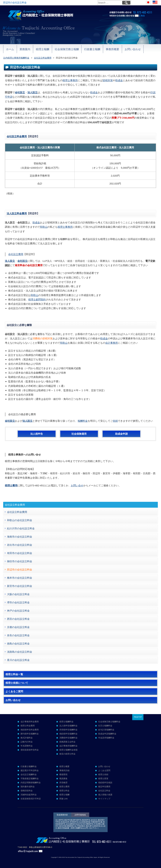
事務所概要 (99, 49)
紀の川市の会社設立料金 (21, 528)
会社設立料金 (104, 791)
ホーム (9, 49)
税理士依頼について (17, 683)
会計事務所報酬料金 (68, 746)
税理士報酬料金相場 (68, 750)
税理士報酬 (37, 49)
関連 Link (64, 799)
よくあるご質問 (14, 691)
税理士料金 (64, 791)
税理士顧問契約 (37, 299)
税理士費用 (64, 787)
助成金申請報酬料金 (107, 734)
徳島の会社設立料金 (18, 644)
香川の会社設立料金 (18, 660)
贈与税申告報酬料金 (30, 734)
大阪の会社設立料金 (18, 594)
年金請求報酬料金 (106, 738)
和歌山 (44, 227)
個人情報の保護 (105, 795)
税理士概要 (64, 766)
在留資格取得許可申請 (31, 799)
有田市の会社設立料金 (20, 553)
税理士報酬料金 (66, 722)
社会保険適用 (79, 434)
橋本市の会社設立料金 (20, 578)
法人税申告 (37, 434)
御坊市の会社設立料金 (20, 561)
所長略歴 (63, 783)
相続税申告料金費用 (30, 730)
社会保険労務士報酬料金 (109, 722)
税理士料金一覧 (14, 674)
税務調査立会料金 (67, 742)
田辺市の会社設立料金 (20, 570)
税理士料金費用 (28, 726)
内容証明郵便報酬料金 (31, 783)
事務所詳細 (64, 770)
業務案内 (22, 49)
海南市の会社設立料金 (20, 537)
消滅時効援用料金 (29, 795)
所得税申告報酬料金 (68, 730)
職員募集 (63, 779)
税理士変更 (103, 779)
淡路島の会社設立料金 (20, 652)
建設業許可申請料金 (30, 770)
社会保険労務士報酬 (59, 49)
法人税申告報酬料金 (68, 726)
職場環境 (63, 775)
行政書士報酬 (82, 49)
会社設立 (20, 92)
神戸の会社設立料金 (18, 611)
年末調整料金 (27, 746)
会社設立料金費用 (17, 136)
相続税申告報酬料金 (68, 734)
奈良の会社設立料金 (18, 635)
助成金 (119, 80)
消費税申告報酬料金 (68, 738)
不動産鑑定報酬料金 (30, 779)
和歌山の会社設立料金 (20, 520)
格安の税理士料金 (67, 754)
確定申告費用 (104, 787)
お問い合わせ (117, 49)
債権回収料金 (27, 791)
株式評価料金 (27, 738)
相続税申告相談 (105, 783)
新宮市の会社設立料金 (20, 586)
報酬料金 (83, 421)
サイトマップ (104, 799)
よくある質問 (104, 770)
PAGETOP (138, 717)
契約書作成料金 (28, 787)
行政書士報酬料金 (29, 766)
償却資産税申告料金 (30, 750)
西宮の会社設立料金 (18, 619)
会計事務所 (112, 343)
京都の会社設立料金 (18, 627)
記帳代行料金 (27, 742)
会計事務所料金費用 (30, 722)
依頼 (115, 421)
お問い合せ (77, 485)
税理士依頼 (103, 775)
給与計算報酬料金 (106, 730)
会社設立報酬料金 (29, 775)
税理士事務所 (70, 80)
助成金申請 (121, 434)
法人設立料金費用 (17, 213)
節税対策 (108, 80)
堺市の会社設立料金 (18, 602)
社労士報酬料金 (105, 726)
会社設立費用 (16, 254)
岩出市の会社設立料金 (20, 545)
